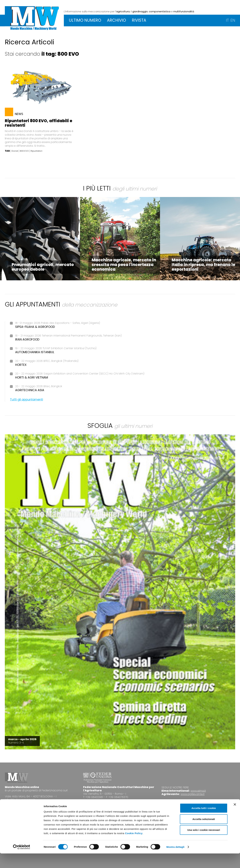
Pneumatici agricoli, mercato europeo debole (43, 267)
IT (227, 20)
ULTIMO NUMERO (85, 20)
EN (233, 20)
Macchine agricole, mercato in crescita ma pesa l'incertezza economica (124, 265)
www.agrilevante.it (193, 794)
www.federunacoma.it (98, 803)
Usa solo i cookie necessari (204, 844)
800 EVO (24, 151)
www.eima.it (198, 791)
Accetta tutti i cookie (204, 823)
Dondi (15, 151)
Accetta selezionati (204, 834)
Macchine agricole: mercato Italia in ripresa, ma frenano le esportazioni (203, 265)
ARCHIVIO (116, 20)
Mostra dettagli (175, 861)
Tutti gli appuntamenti (26, 399)
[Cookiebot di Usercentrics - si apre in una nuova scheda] (22, 861)
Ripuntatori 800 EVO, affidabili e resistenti (38, 123)
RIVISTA (139, 20)
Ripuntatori (36, 151)
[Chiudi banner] (235, 819)
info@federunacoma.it (20, 800)
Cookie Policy (134, 848)
